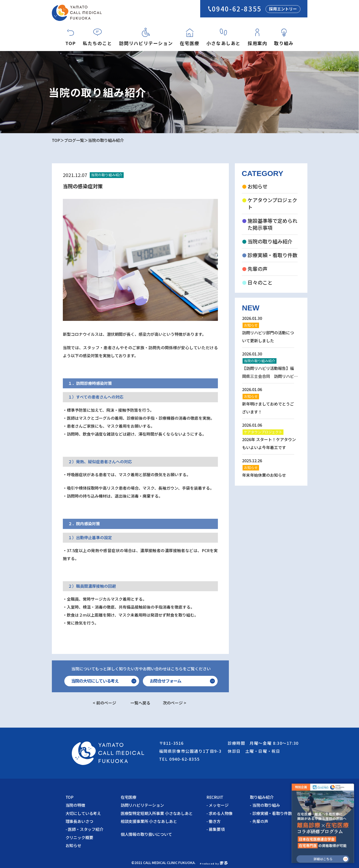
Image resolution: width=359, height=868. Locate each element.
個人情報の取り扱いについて (148, 834)
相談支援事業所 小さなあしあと (149, 821)
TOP (71, 43)
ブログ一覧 (74, 140)
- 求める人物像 (220, 813)
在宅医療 (189, 43)
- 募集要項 (216, 829)
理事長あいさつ (79, 821)
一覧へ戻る (140, 703)
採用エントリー (283, 9)
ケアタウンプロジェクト (272, 204)
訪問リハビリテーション (146, 43)
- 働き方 (214, 821)
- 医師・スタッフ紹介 (85, 829)
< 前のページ (104, 703)
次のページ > (175, 703)
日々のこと (260, 283)
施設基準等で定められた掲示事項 (272, 224)
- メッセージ (218, 805)
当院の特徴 (75, 805)
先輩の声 (258, 269)
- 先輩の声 (259, 821)
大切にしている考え (83, 813)
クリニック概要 (79, 837)
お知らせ (258, 186)
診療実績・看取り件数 (272, 255)
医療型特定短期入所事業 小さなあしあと (157, 813)
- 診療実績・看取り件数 (271, 813)
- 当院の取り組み (265, 805)
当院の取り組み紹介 (106, 140)
